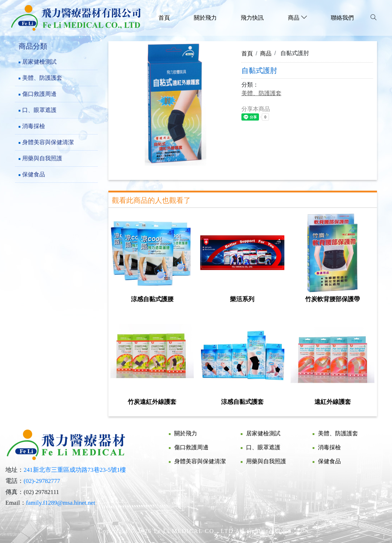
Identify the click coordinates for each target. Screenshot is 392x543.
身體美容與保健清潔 (48, 142)
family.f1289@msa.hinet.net (61, 503)
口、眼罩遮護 (39, 110)
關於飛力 (205, 18)
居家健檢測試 (39, 62)
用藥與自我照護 (42, 158)
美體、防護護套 (42, 78)
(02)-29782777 (42, 481)
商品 (266, 53)
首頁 (164, 18)
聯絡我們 (342, 18)
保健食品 (34, 174)
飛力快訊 (252, 18)
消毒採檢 (34, 126)
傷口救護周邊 (39, 94)
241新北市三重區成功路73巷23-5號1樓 (75, 470)
